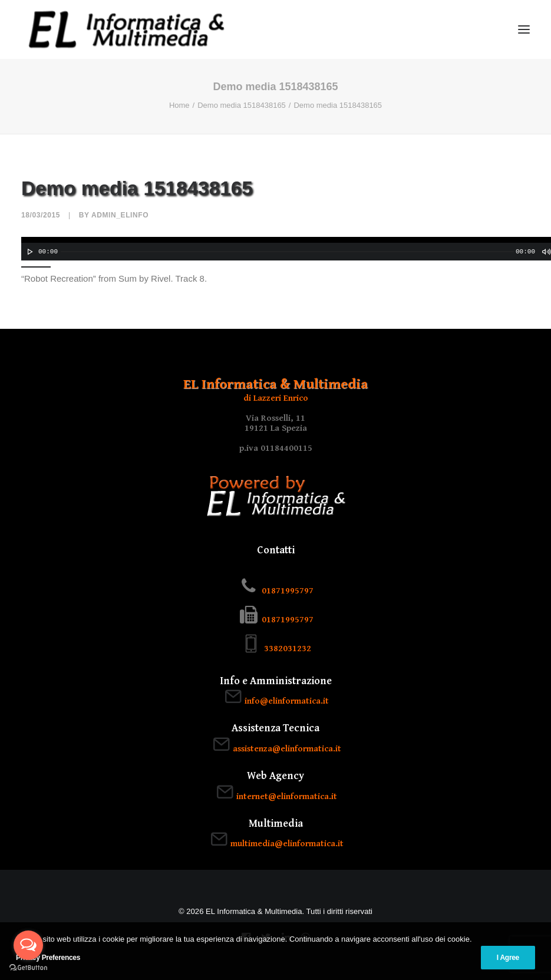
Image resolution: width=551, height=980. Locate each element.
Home (179, 105)
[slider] (287, 252)
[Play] (29, 252)
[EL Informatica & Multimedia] (126, 29)
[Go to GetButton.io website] (28, 968)
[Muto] (546, 252)
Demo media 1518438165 (242, 105)
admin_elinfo (120, 215)
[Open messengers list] (28, 945)
